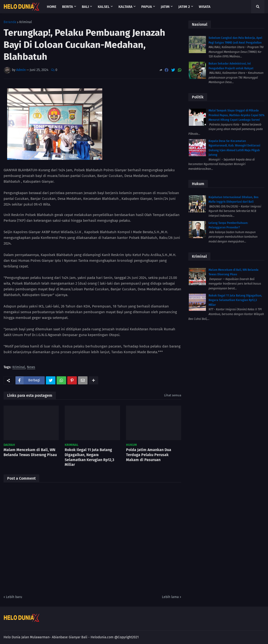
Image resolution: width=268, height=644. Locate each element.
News (31, 367)
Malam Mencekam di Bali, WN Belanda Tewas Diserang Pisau (30, 452)
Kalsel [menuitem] (104, 7)
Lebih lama (170, 597)
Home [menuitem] (52, 7)
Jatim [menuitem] (165, 7)
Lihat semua (173, 395)
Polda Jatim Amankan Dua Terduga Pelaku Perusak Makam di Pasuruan (149, 455)
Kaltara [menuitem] (125, 7)
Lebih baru (14, 597)
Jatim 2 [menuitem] (184, 7)
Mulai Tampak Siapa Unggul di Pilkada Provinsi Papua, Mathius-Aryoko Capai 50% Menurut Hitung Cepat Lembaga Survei (236, 115)
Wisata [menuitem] (205, 7)
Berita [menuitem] (68, 7)
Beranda (10, 22)
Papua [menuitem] (147, 7)
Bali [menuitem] (85, 7)
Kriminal (26, 22)
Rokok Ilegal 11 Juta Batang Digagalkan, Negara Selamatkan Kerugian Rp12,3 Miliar (89, 457)
